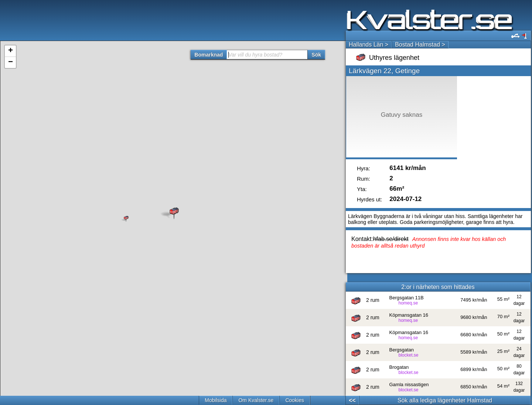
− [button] (11, 62)
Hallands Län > (369, 45)
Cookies (295, 400)
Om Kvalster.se (256, 400)
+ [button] (11, 51)
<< (352, 400)
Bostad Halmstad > (420, 45)
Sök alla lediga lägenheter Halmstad (445, 400)
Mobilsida (216, 400)
